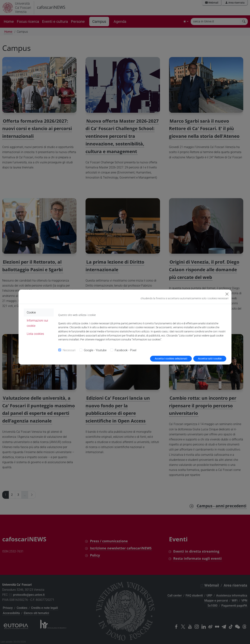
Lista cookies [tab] (35, 334)
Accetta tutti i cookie (210, 359)
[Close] (227, 294)
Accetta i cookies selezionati (171, 359)
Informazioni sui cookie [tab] (37, 323)
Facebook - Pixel (126, 350)
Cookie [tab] (31, 312)
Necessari (69, 350)
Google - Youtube (95, 350)
